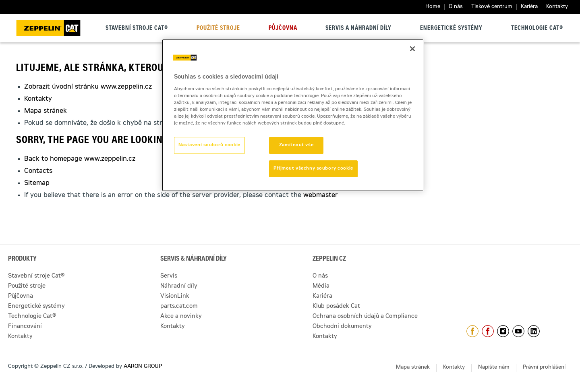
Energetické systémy (451, 29)
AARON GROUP (143, 367)
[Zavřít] (412, 49)
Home (433, 7)
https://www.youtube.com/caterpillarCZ (518, 331)
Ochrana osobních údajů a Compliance (365, 317)
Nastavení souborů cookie (209, 145)
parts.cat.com (179, 307)
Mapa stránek (46, 111)
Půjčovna (283, 29)
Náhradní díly (179, 286)
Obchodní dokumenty (342, 327)
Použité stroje (218, 29)
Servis (169, 276)
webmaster (321, 195)
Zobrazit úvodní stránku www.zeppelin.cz (88, 87)
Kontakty (557, 7)
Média (321, 286)
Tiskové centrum (492, 7)
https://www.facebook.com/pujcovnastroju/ (488, 331)
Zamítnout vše (296, 145)
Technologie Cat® (537, 29)
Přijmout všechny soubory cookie (313, 169)
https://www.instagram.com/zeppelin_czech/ (503, 331)
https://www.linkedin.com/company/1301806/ (534, 331)
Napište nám (494, 368)
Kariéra (529, 7)
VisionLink (175, 297)
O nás (456, 7)
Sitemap (37, 183)
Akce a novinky (181, 317)
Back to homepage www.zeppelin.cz (80, 159)
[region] (293, 115)
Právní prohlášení (544, 368)
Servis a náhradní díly (358, 29)
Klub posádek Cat (336, 307)
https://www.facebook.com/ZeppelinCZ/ (472, 331)
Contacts (38, 171)
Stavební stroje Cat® (137, 29)
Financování (25, 327)
